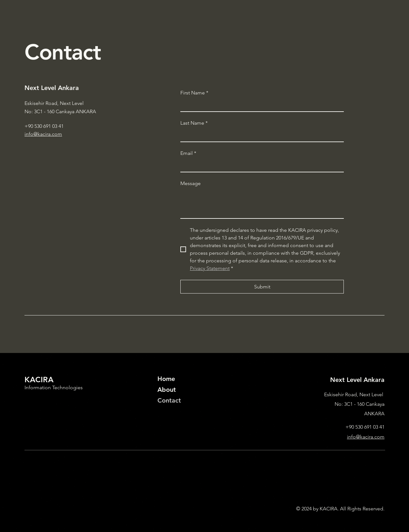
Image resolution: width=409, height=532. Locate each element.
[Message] (262, 204)
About (167, 390)
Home (166, 379)
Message (191, 183)
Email (188, 153)
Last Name (194, 123)
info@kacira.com (43, 134)
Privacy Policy (39, 509)
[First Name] (260, 105)
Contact (169, 400)
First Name (194, 93)
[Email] (260, 165)
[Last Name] (260, 135)
